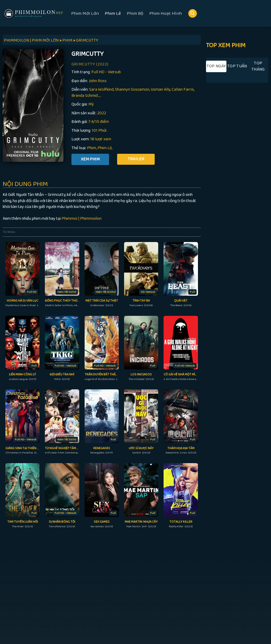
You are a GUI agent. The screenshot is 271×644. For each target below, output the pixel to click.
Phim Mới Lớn (85, 13)
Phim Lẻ (113, 13)
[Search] (193, 14)
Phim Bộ (135, 13)
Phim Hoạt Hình (166, 13)
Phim (92, 148)
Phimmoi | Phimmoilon (82, 219)
